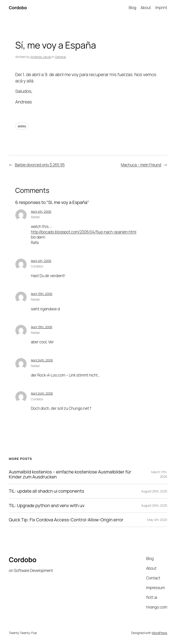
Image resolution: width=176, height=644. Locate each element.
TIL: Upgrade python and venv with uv (47, 506)
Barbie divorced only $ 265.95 (40, 165)
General (60, 57)
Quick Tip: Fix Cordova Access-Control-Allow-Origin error (66, 520)
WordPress (160, 633)
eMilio (22, 126)
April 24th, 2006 (42, 360)
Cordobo (18, 8)
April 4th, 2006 (41, 212)
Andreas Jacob (41, 57)
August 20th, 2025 (154, 505)
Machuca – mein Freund (141, 165)
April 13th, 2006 (42, 294)
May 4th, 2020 (157, 520)
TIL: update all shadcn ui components (46, 491)
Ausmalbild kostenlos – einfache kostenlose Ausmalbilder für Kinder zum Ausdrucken (70, 474)
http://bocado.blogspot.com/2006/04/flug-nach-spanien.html (84, 232)
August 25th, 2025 (154, 491)
